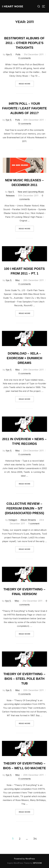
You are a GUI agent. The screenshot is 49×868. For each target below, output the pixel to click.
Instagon (13, 520)
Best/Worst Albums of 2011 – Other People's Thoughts (24, 43)
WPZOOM (37, 863)
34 (35, 839)
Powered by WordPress (24, 859)
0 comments (25, 58)
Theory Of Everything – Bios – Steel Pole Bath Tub (24, 679)
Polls (18, 54)
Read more (26, 83)
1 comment (34, 524)
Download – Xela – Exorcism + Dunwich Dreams (24, 358)
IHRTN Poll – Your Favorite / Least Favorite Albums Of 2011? (25, 108)
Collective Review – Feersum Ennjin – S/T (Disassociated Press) (25, 508)
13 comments (25, 124)
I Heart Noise (13, 6)
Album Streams (28, 520)
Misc (18, 280)
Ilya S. (9, 54)
